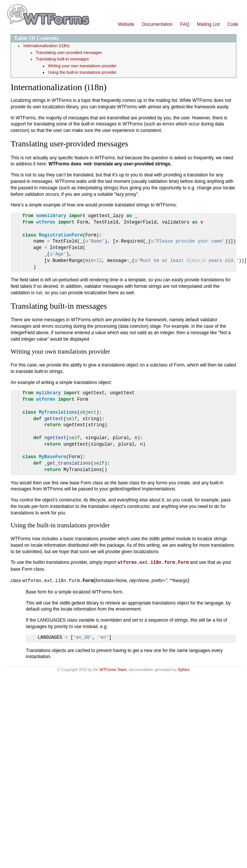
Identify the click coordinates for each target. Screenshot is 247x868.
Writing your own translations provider (82, 66)
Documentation (158, 24)
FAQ (185, 24)
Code (233, 24)
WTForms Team (113, 669)
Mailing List (208, 24)
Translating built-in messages (62, 59)
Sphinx (184, 669)
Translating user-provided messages (69, 52)
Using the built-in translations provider (82, 72)
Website (126, 24)
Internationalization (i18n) (46, 46)
